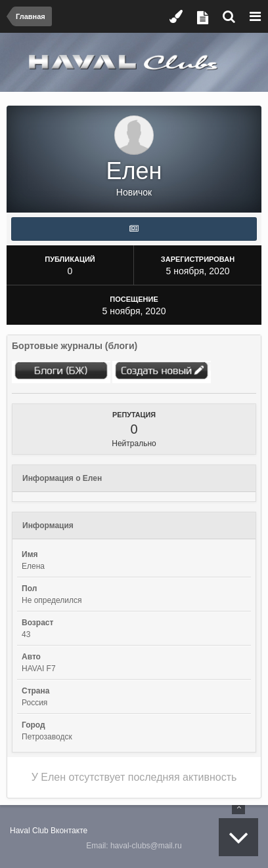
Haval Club (29, 831)
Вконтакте (69, 831)
